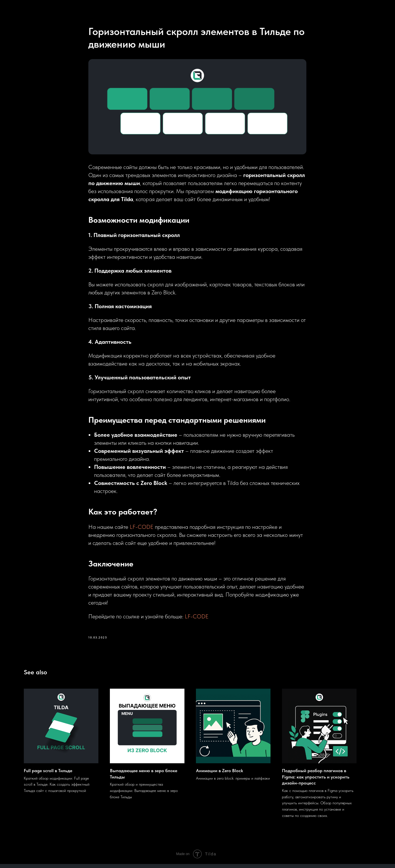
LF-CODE (142, 529)
